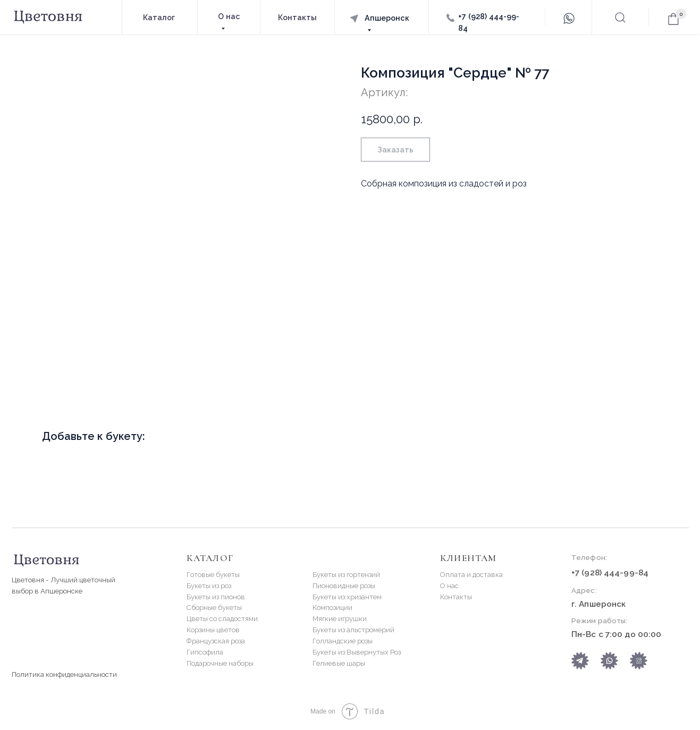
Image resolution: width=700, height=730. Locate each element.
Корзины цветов (213, 630)
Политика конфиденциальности (64, 674)
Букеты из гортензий (346, 575)
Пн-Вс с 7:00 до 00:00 (616, 634)
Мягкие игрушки (340, 619)
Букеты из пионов (216, 597)
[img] (609, 661)
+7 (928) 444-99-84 (610, 573)
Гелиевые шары (339, 663)
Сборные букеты (214, 608)
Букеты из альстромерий (353, 630)
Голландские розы (343, 641)
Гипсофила (205, 652)
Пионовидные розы (344, 586)
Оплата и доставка (471, 575)
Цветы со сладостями (222, 619)
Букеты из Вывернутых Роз (357, 652)
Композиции (332, 608)
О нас (449, 586)
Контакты (456, 597)
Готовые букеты (213, 575)
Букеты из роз (209, 586)
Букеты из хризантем (347, 597)
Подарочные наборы (220, 663)
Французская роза (216, 641)
